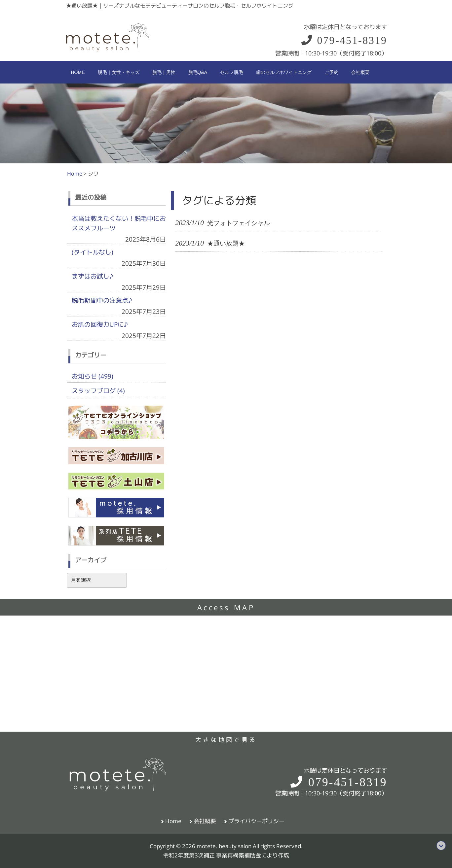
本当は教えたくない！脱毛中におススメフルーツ (119, 223)
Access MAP (226, 608)
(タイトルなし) (93, 252)
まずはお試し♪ (93, 276)
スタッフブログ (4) (98, 391)
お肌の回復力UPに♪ (100, 324)
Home (173, 821)
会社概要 (205, 821)
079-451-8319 (344, 40)
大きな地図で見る (226, 740)
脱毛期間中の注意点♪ (102, 300)
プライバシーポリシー (256, 821)
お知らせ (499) (93, 376)
